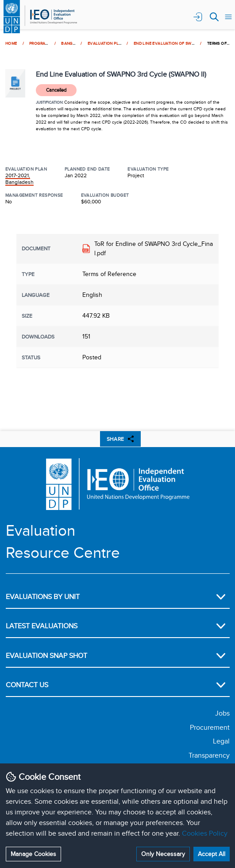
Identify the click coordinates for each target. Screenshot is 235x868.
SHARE (120, 439)
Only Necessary (163, 854)
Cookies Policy (205, 833)
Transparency (209, 755)
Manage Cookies (33, 854)
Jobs (222, 713)
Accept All (212, 854)
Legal (221, 741)
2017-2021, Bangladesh (19, 178)
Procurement (210, 727)
